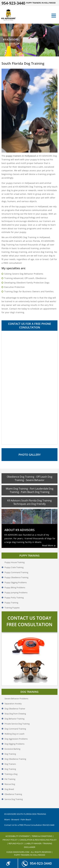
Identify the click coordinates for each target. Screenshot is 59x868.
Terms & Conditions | (43, 836)
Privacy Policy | (11, 840)
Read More (49, 545)
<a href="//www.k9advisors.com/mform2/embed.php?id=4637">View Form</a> (29, 388)
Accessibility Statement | (19, 836)
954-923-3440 (37, 862)
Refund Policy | (17, 843)
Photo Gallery (30, 455)
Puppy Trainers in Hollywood (30, 855)
